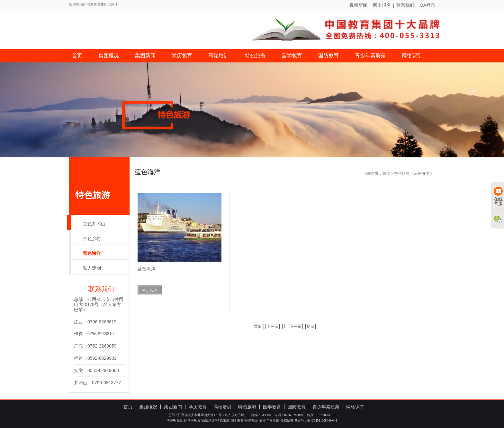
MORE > (150, 290)
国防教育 (328, 56)
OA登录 (428, 5)
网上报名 (382, 5)
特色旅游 (255, 56)
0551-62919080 (103, 370)
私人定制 (92, 268)
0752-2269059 (102, 346)
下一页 (296, 327)
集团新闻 (145, 56)
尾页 (310, 327)
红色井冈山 (94, 224)
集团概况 (109, 56)
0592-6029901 (102, 358)
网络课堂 (412, 56)
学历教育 (182, 56)
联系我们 (405, 5)
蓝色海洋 (92, 253)
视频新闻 (358, 5)
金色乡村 (92, 239)
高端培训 (219, 56)
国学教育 (292, 56)
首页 (77, 56)
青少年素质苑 (370, 56)
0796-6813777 (106, 383)
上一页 (273, 327)
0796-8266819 (102, 322)
